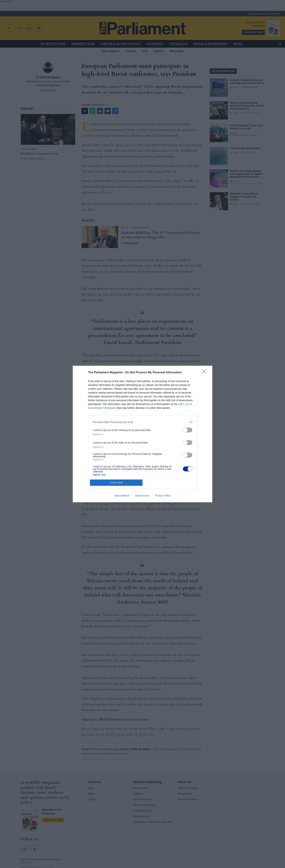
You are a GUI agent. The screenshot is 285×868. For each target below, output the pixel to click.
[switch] (188, 430)
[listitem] (142, 422)
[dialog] (142, 434)
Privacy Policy (163, 496)
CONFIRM (116, 483)
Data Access (142, 496)
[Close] (205, 373)
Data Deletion (122, 496)
